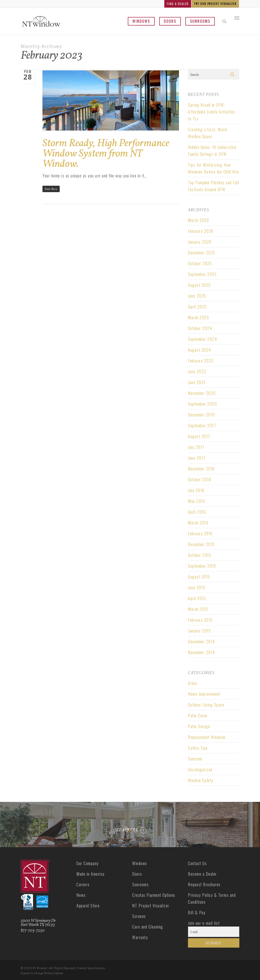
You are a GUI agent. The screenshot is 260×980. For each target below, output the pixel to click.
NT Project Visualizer (151, 906)
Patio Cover (198, 715)
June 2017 (197, 458)
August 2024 (200, 350)
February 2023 (201, 361)
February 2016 (200, 533)
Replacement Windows (207, 737)
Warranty (140, 937)
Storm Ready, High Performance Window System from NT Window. (106, 154)
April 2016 (197, 512)
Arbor (193, 683)
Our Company (88, 863)
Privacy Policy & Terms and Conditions (212, 898)
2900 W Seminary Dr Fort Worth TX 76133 (38, 923)
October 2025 (200, 263)
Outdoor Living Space (206, 705)
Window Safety (201, 780)
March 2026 (198, 220)
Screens (139, 916)
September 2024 (202, 339)
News (81, 895)
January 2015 (199, 631)
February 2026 (201, 231)
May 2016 (196, 501)
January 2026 (200, 242)
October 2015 (200, 555)
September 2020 (202, 404)
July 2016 (196, 490)
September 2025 (202, 274)
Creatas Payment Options (154, 895)
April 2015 (197, 598)
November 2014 (201, 652)
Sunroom (195, 759)
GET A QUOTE (126, 830)
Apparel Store (88, 906)
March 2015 (198, 609)
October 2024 (200, 328)
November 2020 (202, 393)
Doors (170, 21)
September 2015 (202, 566)
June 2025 (197, 296)
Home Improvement (204, 694)
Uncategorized (200, 769)
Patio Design (199, 726)
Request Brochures (204, 884)
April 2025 (197, 307)
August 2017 (199, 436)
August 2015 (199, 577)
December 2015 (201, 544)
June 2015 (197, 587)
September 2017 (202, 425)
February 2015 (200, 620)
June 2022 (197, 371)
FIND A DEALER (178, 4)
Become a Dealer (202, 874)
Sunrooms (200, 21)
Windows (141, 21)
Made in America (91, 874)
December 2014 (201, 641)
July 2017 (196, 447)
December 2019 (201, 415)
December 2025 (202, 253)
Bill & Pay (197, 912)
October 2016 (200, 479)
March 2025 (198, 317)
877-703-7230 (33, 931)
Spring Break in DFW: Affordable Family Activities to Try (212, 112)
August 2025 (199, 285)
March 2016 (198, 523)
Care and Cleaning (148, 927)
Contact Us (197, 863)
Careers (83, 884)
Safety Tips (198, 748)
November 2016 (201, 469)
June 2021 (197, 382)
